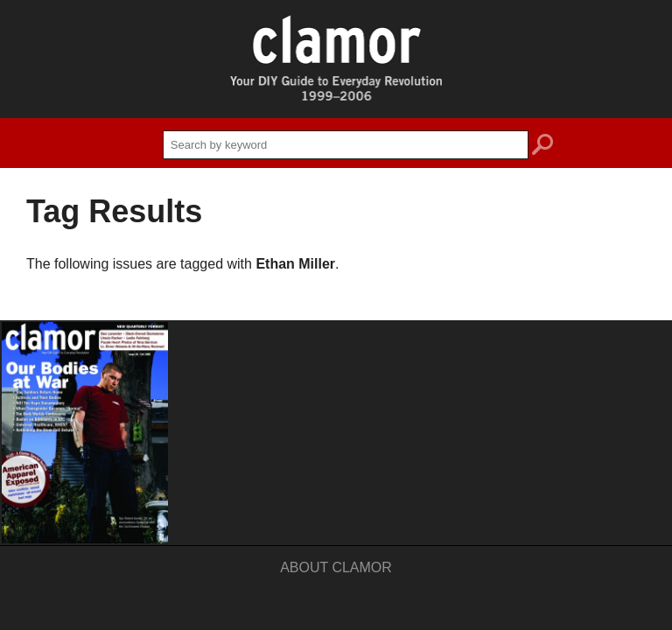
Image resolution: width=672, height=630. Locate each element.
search (542, 147)
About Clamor (336, 567)
